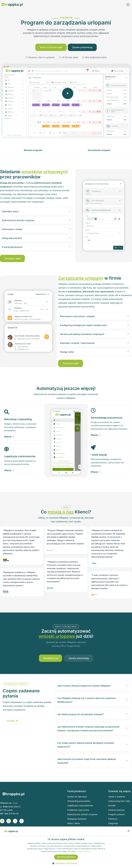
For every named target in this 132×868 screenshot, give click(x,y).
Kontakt (13, 721)
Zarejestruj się (51, 659)
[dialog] (66, 847)
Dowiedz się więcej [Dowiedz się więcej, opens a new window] (83, 851)
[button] (66, 863)
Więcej (9, 437)
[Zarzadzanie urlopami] (99, 151)
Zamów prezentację (82, 48)
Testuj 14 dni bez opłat (51, 48)
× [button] (128, 831)
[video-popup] (69, 95)
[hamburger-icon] (128, 5)
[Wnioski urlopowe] (33, 151)
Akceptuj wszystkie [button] (66, 857)
